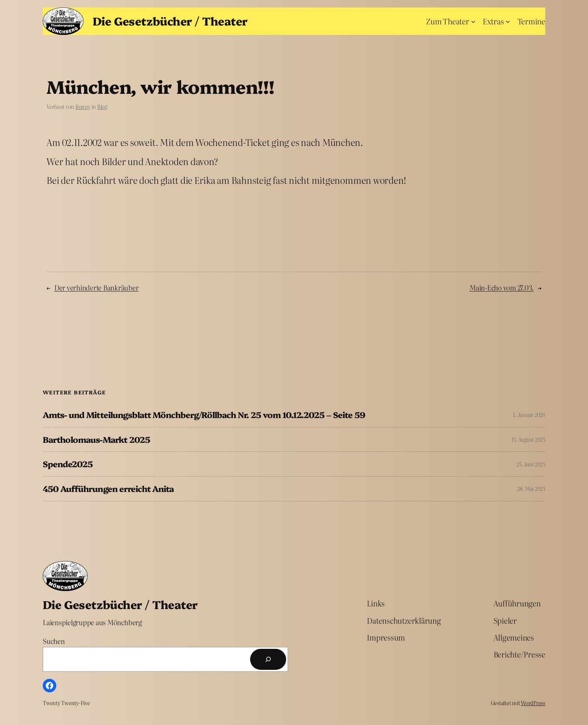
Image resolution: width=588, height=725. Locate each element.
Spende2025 (68, 464)
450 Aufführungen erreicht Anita (108, 489)
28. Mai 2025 (531, 489)
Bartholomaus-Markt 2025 (96, 440)
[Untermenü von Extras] (508, 21)
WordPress (533, 703)
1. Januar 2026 (529, 415)
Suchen (54, 641)
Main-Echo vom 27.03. (502, 288)
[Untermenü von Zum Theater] (473, 21)
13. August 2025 (528, 439)
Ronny (83, 107)
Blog (102, 107)
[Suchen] (268, 659)
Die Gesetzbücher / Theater (170, 21)
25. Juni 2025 (531, 464)
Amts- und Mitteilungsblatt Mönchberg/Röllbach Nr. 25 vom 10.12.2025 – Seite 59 (204, 415)
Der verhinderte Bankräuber (97, 288)
